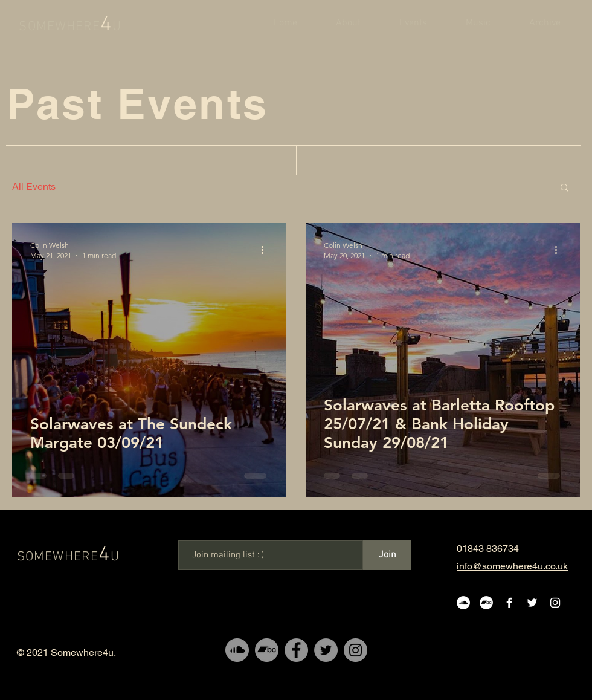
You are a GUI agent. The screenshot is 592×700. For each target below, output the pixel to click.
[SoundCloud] (237, 650)
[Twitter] (326, 650)
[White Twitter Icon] (532, 603)
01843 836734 (488, 549)
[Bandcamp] (267, 650)
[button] (565, 188)
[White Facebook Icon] (509, 603)
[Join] (387, 555)
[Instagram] (356, 650)
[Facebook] (296, 650)
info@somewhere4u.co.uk (512, 566)
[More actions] (266, 250)
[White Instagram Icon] (555, 603)
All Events (34, 186)
